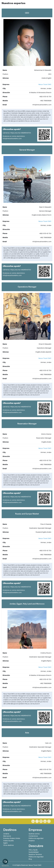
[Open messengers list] (5, 862)
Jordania (6, 834)
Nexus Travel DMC (45, 84)
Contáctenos (33, 836)
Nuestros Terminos (35, 854)
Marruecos (7, 836)
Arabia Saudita (8, 841)
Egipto (6, 843)
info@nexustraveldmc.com (12, 139)
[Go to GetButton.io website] (5, 866)
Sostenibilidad (34, 852)
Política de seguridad (36, 838)
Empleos (32, 841)
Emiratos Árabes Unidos (12, 838)
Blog (30, 859)
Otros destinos (8, 845)
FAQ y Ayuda (33, 850)
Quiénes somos (34, 834)
